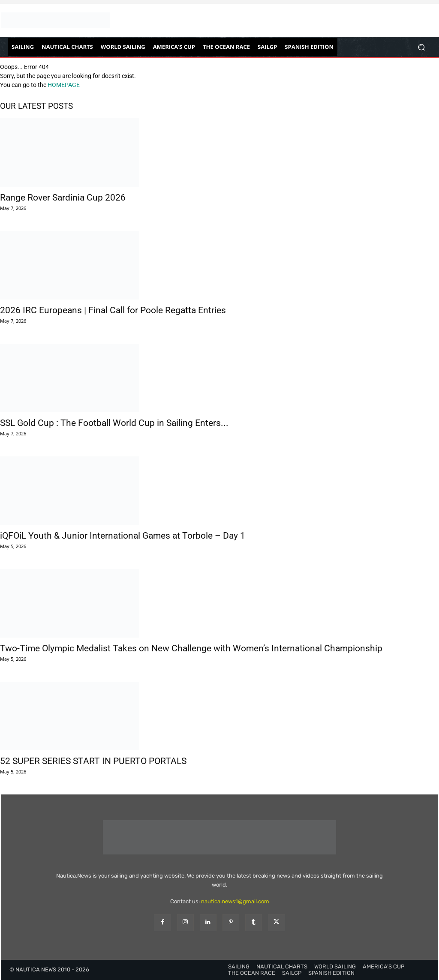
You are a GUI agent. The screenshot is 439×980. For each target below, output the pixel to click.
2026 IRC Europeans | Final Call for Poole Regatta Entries (113, 310)
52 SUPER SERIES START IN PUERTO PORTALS (93, 761)
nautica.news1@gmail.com (235, 901)
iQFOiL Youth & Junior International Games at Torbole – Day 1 (123, 536)
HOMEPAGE (64, 85)
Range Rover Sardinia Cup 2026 (63, 198)
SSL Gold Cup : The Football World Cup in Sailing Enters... (114, 423)
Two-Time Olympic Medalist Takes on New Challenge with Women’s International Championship (191, 648)
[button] (421, 47)
